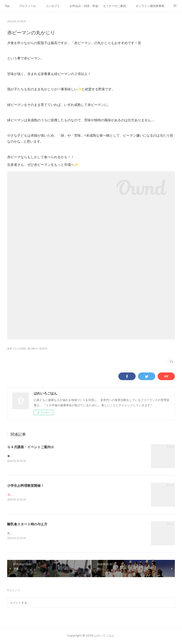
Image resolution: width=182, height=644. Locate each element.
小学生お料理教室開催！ (26, 486)
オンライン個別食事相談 (150, 6)
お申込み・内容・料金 (84, 6)
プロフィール (28, 6)
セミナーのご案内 (115, 6)
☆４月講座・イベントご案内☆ (31, 447)
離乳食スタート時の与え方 (27, 525)
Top (7, 6)
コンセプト (53, 6)
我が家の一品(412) (37, 349)
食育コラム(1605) (17, 349)
